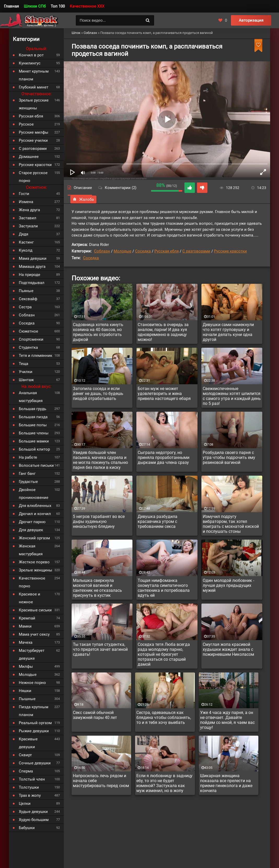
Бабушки (27, 828)
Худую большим (34, 820)
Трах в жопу (30, 795)
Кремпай (27, 618)
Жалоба (83, 199)
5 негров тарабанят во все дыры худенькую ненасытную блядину (99, 521)
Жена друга (29, 210)
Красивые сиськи (35, 610)
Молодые (123, 251)
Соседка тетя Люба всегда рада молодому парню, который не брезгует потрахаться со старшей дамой (164, 654)
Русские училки (33, 140)
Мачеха (26, 642)
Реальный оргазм (35, 723)
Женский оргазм (34, 538)
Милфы (26, 666)
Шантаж (26, 380)
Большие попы (33, 425)
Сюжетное (28, 331)
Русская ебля (167, 251)
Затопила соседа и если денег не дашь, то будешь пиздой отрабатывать (98, 394)
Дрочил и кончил (35, 514)
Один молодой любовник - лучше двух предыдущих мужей (228, 585)
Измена (26, 202)
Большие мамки (34, 441)
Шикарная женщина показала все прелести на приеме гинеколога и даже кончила (226, 783)
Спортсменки (31, 339)
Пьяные (26, 291)
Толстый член (32, 779)
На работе (28, 457)
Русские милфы (34, 132)
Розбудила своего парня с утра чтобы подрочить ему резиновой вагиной (229, 457)
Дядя (24, 234)
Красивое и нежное (30, 598)
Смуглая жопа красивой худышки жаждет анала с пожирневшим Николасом (228, 649)
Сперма (26, 771)
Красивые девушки (28, 743)
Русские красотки (230, 251)
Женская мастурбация (31, 550)
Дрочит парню (32, 522)
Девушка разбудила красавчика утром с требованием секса (158, 521)
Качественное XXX (87, 6)
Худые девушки (33, 812)
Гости (24, 194)
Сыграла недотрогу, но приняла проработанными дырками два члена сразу (164, 457)
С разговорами (196, 251)
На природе (30, 275)
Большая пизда (33, 417)
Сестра (25, 307)
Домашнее (29, 157)
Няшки (25, 691)
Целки (25, 804)
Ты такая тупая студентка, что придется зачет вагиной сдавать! (100, 649)
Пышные (27, 699)
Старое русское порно (33, 177)
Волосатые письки (36, 465)
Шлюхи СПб (35, 6)
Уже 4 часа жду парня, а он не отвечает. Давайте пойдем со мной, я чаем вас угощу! (227, 720)
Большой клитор (34, 449)
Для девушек (31, 530)
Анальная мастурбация (31, 397)
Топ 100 (58, 6)
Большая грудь (33, 409)
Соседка (143, 251)
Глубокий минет (34, 87)
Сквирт (25, 755)
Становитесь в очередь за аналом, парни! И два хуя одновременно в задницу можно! (163, 332)
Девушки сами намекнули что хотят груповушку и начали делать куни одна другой (228, 332)
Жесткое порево (34, 562)
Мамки (25, 626)
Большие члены (34, 433)
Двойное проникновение (34, 494)
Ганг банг (27, 474)
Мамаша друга (32, 267)
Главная (11, 6)
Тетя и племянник (36, 356)
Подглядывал (32, 283)
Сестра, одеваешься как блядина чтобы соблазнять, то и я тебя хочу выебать (164, 718)
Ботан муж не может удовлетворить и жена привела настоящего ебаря (164, 394)
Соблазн (102, 251)
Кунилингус (30, 63)
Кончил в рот (31, 55)
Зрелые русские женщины (34, 104)
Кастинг (26, 242)
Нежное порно (32, 683)
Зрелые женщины (36, 570)
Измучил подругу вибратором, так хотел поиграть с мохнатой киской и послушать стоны (231, 524)
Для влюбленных (35, 506)
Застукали (28, 226)
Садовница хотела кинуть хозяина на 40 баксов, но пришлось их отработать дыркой (98, 332)
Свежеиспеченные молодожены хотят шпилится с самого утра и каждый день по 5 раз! (232, 396)
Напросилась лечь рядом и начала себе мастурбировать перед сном (101, 781)
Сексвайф (28, 299)
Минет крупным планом (34, 75)
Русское (26, 124)
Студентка (28, 347)
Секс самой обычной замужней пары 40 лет (95, 715)
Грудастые (28, 482)
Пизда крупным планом (34, 711)
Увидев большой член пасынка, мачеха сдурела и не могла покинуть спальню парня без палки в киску (100, 460)
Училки (26, 372)
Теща (24, 364)
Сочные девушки (35, 763)
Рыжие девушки (34, 731)
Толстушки (29, 787)
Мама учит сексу (34, 634)
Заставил (28, 218)
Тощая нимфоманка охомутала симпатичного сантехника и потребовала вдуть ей (164, 588)
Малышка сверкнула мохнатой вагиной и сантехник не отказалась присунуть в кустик (97, 588)
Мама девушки (33, 258)
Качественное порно (32, 582)
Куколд (26, 250)
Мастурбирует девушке (32, 654)
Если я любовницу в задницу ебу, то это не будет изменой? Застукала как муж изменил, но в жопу (164, 783)
